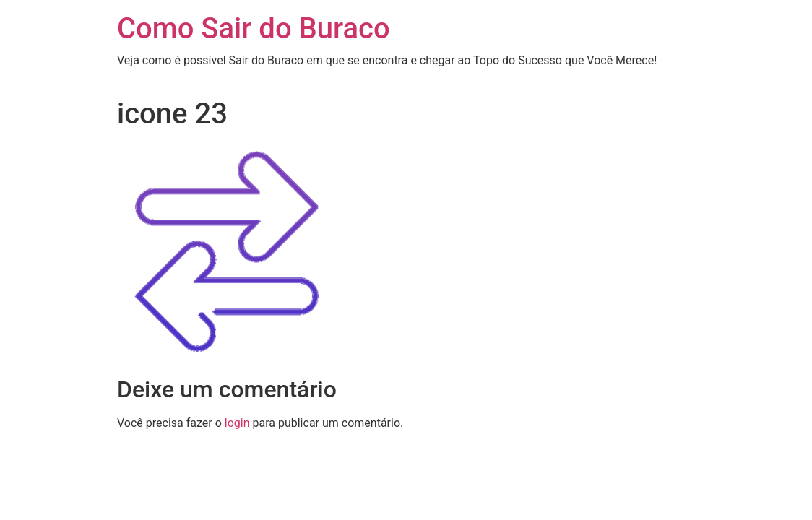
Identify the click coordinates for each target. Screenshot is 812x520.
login (237, 423)
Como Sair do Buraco (254, 29)
